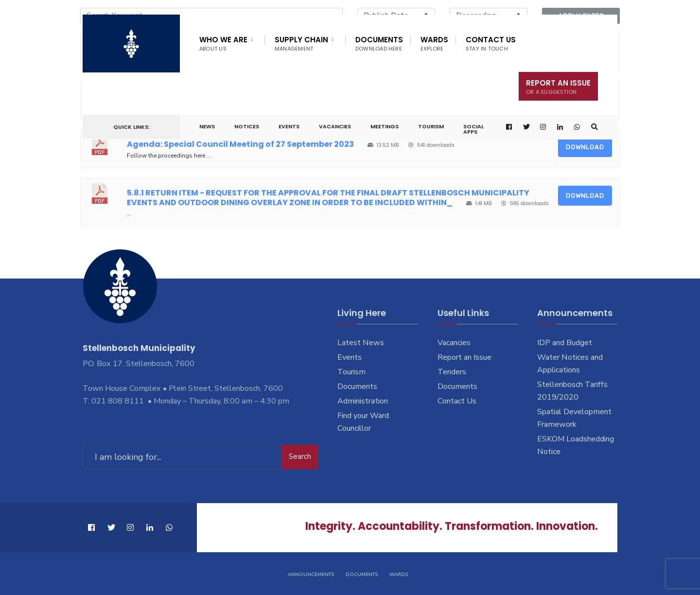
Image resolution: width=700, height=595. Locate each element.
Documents (379, 44)
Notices (247, 126)
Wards (434, 44)
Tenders (452, 372)
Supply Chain (301, 44)
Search (300, 456)
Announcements (311, 575)
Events (289, 126)
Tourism (431, 126)
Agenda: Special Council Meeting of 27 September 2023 (240, 144)
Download (585, 147)
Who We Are (223, 44)
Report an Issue (464, 357)
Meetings (385, 126)
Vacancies (335, 126)
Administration (363, 401)
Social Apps (473, 129)
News (207, 126)
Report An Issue (558, 87)
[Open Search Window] (595, 127)
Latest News (361, 343)
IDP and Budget (565, 343)
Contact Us (491, 44)
